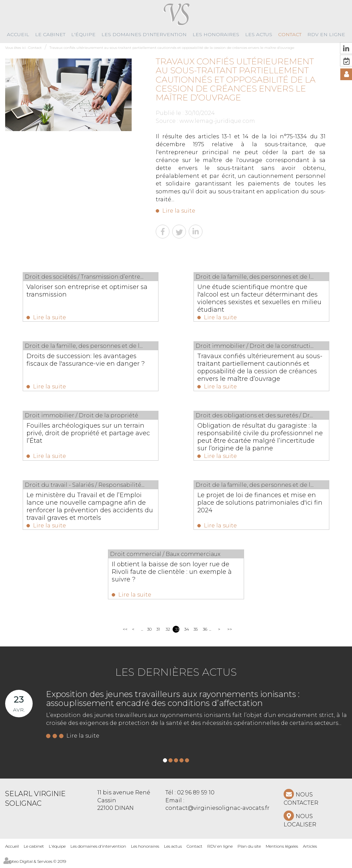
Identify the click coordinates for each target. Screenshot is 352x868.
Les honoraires (216, 34)
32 (168, 633)
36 (205, 633)
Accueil (18, 34)
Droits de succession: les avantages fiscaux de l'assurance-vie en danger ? (89, 364)
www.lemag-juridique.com (217, 121)
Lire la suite (179, 211)
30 (149, 633)
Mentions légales (282, 850)
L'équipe (83, 34)
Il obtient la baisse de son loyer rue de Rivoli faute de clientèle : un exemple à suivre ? (172, 575)
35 (196, 633)
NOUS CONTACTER (301, 802)
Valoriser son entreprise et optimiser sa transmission (89, 291)
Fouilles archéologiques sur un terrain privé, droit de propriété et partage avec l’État (84, 435)
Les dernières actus (176, 676)
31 (158, 633)
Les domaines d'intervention (144, 34)
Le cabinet (50, 34)
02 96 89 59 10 (196, 796)
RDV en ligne (326, 34)
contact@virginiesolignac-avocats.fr (217, 812)
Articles (310, 850)
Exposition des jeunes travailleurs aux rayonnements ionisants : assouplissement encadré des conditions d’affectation (173, 702)
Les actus (259, 34)
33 (177, 633)
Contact (290, 34)
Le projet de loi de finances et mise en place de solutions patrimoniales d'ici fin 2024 (259, 505)
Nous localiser (300, 824)
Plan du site (249, 850)
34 (186, 633)
